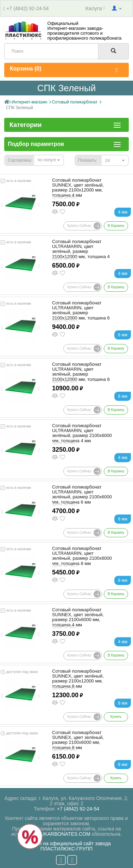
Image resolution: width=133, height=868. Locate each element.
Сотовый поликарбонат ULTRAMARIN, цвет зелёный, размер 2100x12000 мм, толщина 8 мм (81, 374)
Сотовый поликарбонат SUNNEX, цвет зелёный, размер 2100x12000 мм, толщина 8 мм (78, 679)
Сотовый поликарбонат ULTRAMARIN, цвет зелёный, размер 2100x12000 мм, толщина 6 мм (81, 313)
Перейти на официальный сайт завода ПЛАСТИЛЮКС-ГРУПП (66, 846)
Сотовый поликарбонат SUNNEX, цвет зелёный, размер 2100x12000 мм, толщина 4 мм (78, 188)
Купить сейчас (84, 226)
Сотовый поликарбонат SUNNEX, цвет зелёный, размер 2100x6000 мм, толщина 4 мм (78, 617)
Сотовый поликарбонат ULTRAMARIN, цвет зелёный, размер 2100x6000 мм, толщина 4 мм (82, 433)
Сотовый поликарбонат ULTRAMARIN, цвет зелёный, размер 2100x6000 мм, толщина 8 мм (82, 556)
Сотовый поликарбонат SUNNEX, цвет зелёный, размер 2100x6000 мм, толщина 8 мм (78, 740)
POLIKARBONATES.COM (62, 834)
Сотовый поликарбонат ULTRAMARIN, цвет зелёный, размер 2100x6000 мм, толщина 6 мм (82, 495)
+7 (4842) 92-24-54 (27, 8)
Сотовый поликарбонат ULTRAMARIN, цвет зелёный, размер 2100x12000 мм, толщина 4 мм (81, 252)
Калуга (95, 8)
